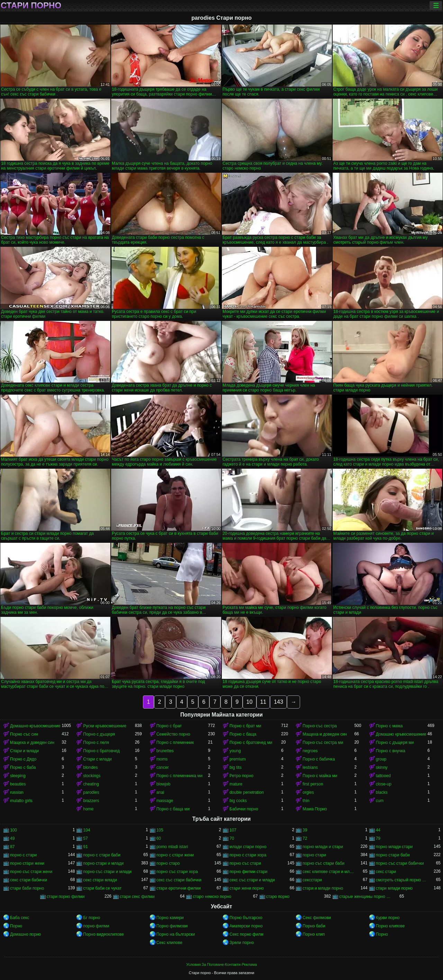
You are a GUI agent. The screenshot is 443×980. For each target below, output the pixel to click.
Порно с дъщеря (99, 734)
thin (306, 801)
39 (305, 830)
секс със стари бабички (179, 880)
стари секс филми (137, 897)
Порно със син (24, 734)
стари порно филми (66, 897)
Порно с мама (389, 726)
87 (12, 847)
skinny (382, 767)
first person (313, 784)
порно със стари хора (177, 872)
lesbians (310, 767)
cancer (163, 767)
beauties (18, 784)
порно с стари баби (102, 855)
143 (278, 702)
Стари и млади (24, 751)
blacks (382, 792)
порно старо (168, 863)
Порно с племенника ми (179, 776)
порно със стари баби (323, 863)
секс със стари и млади (252, 880)
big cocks (238, 801)
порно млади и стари (323, 847)
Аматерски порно (246, 926)
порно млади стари (394, 847)
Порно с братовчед (101, 751)
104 (87, 830)
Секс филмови (317, 918)
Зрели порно (242, 943)
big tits (236, 767)
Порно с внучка (391, 751)
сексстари (312, 880)
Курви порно (388, 918)
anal (160, 792)
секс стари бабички (29, 880)
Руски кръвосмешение (105, 726)
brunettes (165, 751)
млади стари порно (248, 847)
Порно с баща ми (173, 809)
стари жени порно (247, 888)
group (381, 759)
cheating (91, 784)
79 (378, 838)
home (88, 809)
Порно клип (314, 934)
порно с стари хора (248, 855)
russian (17, 792)
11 (263, 702)
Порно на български (176, 934)
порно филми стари (248, 872)
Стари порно (31, 6)
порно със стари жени (31, 872)
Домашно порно (25, 934)
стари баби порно (27, 888)
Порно (16, 926)
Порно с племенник (175, 743)
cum (380, 801)
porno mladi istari (172, 847)
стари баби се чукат (102, 888)
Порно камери (170, 918)
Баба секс (20, 918)
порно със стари (245, 863)
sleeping (18, 776)
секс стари (386, 872)
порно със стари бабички (400, 863)
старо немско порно (212, 897)
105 (160, 830)
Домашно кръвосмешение (35, 726)
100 (13, 830)
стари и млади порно (323, 888)
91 (85, 847)
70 (232, 838)
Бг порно (92, 918)
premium (238, 759)
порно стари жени (27, 863)
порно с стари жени (175, 855)
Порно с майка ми (320, 776)
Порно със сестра (320, 726)
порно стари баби (393, 855)
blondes (90, 767)
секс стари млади (100, 880)
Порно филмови (172, 926)
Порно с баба (23, 767)
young (235, 751)
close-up (384, 784)
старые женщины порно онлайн (365, 897)
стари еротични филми (179, 888)
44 (378, 830)
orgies (308, 792)
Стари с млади (97, 759)
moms (162, 759)
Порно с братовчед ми (251, 743)
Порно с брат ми (245, 726)
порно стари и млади (103, 863)
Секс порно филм (246, 934)
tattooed (383, 776)
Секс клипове (169, 943)
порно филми (96, 926)
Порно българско (246, 918)
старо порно (278, 897)
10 (250, 702)
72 (305, 838)
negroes (310, 751)
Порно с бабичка (319, 759)
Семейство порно (173, 734)
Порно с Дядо (23, 759)
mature (236, 784)
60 (159, 838)
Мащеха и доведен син (325, 734)
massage (165, 801)
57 (85, 838)
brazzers (91, 801)
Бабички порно (244, 809)
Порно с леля (96, 743)
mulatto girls (21, 801)
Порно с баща (243, 734)
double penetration (247, 792)
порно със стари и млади (107, 872)
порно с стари (23, 855)
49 (12, 838)
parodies (91, 792)
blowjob (164, 784)
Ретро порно (241, 776)
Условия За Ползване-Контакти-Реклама (221, 964)
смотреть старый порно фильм (402, 880)
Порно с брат (169, 726)
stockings (92, 776)
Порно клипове (390, 926)
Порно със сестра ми (323, 743)
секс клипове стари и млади (328, 872)
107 (233, 830)
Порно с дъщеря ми (395, 743)
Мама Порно (315, 809)
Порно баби (314, 926)
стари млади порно (394, 888)
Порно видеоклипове (103, 934)
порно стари (314, 855)
